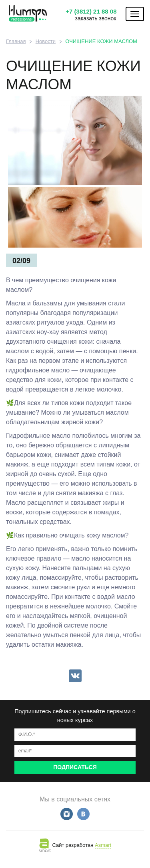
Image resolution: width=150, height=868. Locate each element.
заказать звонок (96, 18)
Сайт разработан (75, 845)
